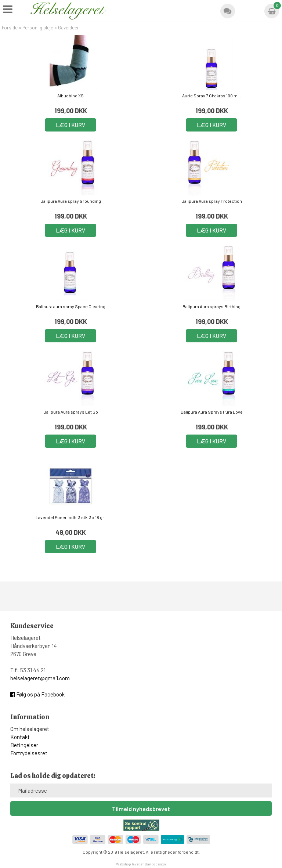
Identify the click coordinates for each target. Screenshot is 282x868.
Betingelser (24, 745)
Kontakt (20, 737)
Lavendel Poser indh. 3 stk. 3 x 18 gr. (70, 517)
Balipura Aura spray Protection (212, 201)
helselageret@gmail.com (40, 678)
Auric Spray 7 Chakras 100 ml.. (211, 96)
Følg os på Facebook (37, 694)
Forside (10, 28)
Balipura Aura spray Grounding (71, 201)
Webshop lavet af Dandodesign (141, 864)
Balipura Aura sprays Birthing (211, 306)
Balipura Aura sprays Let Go (71, 412)
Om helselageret (30, 729)
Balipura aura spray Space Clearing (71, 306)
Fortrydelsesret (29, 753)
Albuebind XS (70, 96)
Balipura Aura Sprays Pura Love (212, 412)
